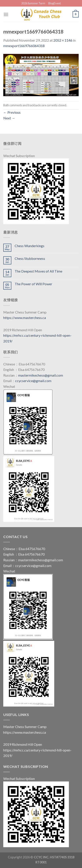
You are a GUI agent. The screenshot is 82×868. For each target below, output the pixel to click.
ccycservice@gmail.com (33, 381)
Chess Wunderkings (30, 246)
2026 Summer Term (33, 3)
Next (9, 118)
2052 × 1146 (63, 40)
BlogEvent (55, 3)
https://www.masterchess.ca (25, 318)
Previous (12, 112)
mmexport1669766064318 (24, 46)
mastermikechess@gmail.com (41, 375)
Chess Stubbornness (30, 258)
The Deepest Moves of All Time (38, 271)
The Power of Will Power (33, 284)
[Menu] (6, 14)
